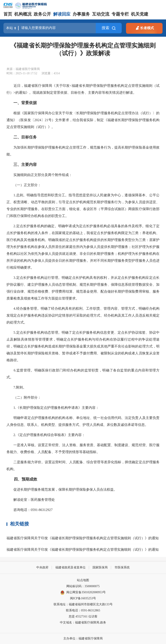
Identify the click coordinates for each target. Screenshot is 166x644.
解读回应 (62, 14)
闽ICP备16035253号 (83, 598)
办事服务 (81, 14)
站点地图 (83, 580)
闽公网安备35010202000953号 (83, 593)
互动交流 (101, 14)
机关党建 (140, 14)
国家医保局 (100, 567)
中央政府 (42, 567)
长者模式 (144, 27)
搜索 (109, 28)
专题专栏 (120, 14)
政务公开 (42, 14)
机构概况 (23, 14)
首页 (8, 14)
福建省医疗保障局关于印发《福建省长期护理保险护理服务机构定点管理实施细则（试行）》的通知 (83, 538)
